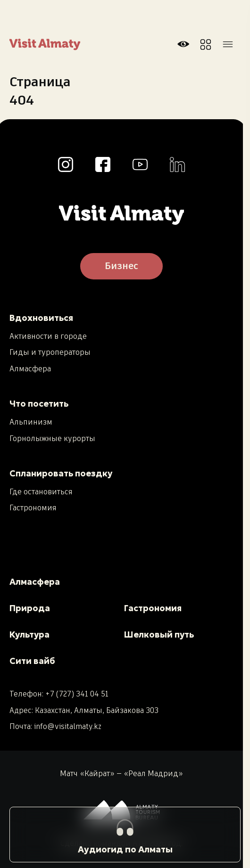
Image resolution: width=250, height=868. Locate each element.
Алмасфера (30, 369)
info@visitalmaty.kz (68, 727)
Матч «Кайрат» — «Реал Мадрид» (121, 774)
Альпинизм (31, 423)
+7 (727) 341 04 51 (77, 694)
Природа (30, 608)
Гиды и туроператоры (50, 353)
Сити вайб (32, 661)
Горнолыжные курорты (52, 439)
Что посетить (39, 404)
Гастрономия (33, 508)
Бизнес (121, 266)
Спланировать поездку (61, 473)
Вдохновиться (41, 318)
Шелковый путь (159, 635)
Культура (29, 635)
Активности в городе (48, 337)
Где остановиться (41, 492)
